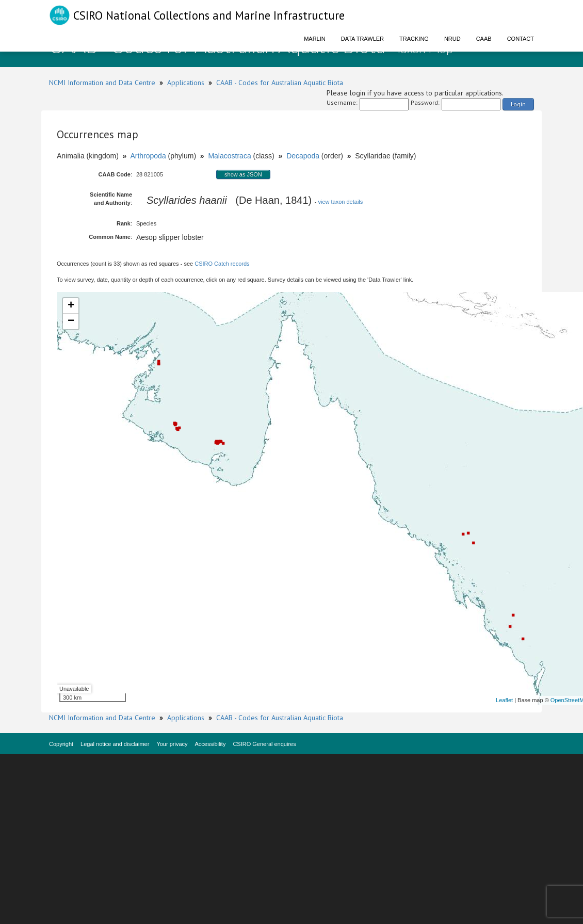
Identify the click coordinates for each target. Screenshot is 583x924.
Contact (521, 39)
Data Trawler (362, 39)
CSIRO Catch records (222, 264)
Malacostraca (229, 156)
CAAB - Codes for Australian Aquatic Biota (280, 83)
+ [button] (71, 306)
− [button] (71, 321)
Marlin (315, 39)
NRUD (452, 39)
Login (518, 104)
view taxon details (340, 202)
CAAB (484, 39)
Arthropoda (148, 156)
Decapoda (303, 156)
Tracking (414, 39)
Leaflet (504, 700)
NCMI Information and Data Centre (102, 83)
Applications (186, 83)
